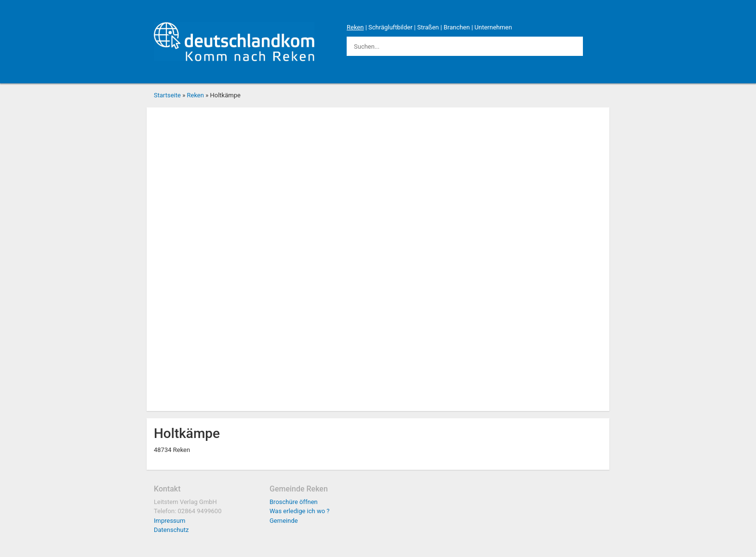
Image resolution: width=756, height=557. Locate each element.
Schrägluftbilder (391, 27)
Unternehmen (493, 27)
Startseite (167, 95)
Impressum (169, 521)
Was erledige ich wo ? (300, 511)
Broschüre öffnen (294, 502)
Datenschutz (171, 530)
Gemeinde (284, 521)
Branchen (457, 27)
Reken (355, 27)
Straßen (428, 27)
